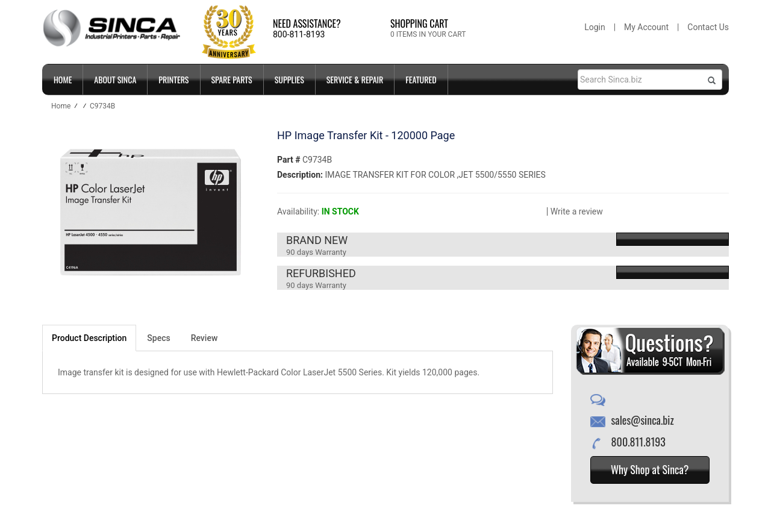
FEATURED (421, 79)
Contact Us (708, 27)
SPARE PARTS (232, 79)
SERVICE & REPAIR (355, 79)
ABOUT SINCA (115, 79)
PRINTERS (173, 79)
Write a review (577, 211)
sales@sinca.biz (643, 420)
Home (63, 79)
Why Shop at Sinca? (650, 469)
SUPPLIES (289, 79)
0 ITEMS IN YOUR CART (428, 34)
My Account (646, 27)
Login (595, 27)
